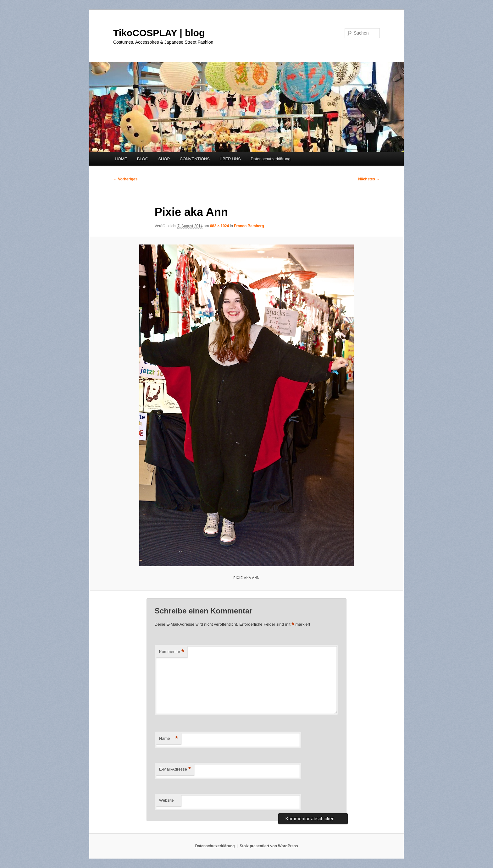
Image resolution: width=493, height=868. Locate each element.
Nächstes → (369, 179)
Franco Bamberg (249, 226)
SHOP (164, 159)
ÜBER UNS (230, 159)
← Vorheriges (125, 179)
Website (166, 800)
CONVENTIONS (195, 159)
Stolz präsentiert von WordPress (269, 846)
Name (169, 739)
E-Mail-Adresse (175, 769)
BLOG (143, 159)
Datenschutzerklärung (270, 159)
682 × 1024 (219, 226)
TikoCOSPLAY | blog (159, 33)
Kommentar (172, 652)
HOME (121, 159)
